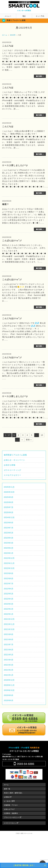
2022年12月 (9, 558)
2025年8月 (9, 502)
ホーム (6, 785)
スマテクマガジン (11, 823)
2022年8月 (9, 579)
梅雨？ (6, 204)
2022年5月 (9, 594)
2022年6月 (9, 589)
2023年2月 (9, 548)
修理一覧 (7, 789)
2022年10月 (9, 568)
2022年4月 (9, 599)
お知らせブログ (9, 809)
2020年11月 (9, 685)
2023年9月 (9, 523)
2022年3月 (9, 604)
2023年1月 (9, 553)
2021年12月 (9, 619)
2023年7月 (9, 528)
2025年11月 (9, 487)
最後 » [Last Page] (29, 440)
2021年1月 (9, 675)
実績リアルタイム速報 (16, 20)
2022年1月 (9, 614)
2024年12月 (9, 517)
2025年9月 (9, 497)
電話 (24, 16)
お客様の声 (8, 797)
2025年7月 (9, 507)
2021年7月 (9, 645)
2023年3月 (9, 543)
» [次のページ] (22, 440)
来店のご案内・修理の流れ (13, 793)
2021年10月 (9, 629)
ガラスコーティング (12, 470)
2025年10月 (9, 492)
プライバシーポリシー (13, 817)
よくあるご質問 (9, 801)
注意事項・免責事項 (11, 813)
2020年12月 (9, 680)
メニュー (8, 16)
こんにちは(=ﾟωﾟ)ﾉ (12, 318)
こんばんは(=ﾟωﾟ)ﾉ (12, 240)
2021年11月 (9, 624)
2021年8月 (9, 639)
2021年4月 (9, 660)
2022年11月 (9, 563)
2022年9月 (9, 573)
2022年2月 (9, 609)
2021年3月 (9, 665)
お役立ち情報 (10, 465)
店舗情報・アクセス (11, 805)
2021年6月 (9, 650)
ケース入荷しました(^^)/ (15, 165)
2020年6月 (9, 700)
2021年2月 (9, 670)
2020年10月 (9, 690)
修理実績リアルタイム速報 (15, 455)
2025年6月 (9, 512)
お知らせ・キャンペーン (14, 460)
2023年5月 (9, 533)
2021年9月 (9, 634)
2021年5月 (9, 655)
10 (42, 435)
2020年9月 (9, 695)
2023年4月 (9, 538)
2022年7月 (9, 584)
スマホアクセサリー (12, 475)
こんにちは (8, 46)
